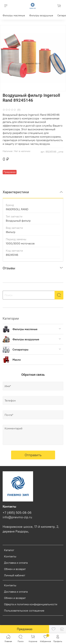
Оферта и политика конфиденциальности (31, 604)
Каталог (9, 550)
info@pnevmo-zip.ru (17, 517)
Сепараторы (20, 349)
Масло (17, 360)
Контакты (10, 556)
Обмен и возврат (15, 569)
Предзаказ (25, 629)
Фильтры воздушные (41, 15)
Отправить (33, 455)
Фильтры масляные (14, 15)
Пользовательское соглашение (24, 611)
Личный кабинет (15, 575)
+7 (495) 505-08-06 (17, 513)
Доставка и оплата (16, 563)
